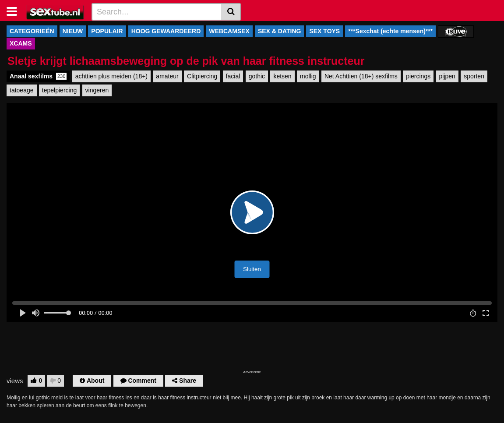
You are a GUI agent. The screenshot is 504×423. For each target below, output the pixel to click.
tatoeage (22, 90)
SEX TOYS (324, 31)
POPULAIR (107, 31)
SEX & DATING (280, 31)
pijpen (447, 76)
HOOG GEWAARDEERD (166, 31)
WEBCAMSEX (229, 31)
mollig (308, 76)
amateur (167, 76)
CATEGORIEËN (32, 31)
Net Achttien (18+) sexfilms (361, 76)
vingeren (97, 90)
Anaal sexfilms (38, 76)
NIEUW (73, 31)
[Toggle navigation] (15, 11)
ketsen (282, 76)
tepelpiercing (59, 90)
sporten (474, 76)
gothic (257, 76)
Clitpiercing (202, 76)
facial (233, 76)
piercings (418, 76)
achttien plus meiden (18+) (111, 76)
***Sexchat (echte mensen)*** (390, 31)
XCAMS (21, 43)
